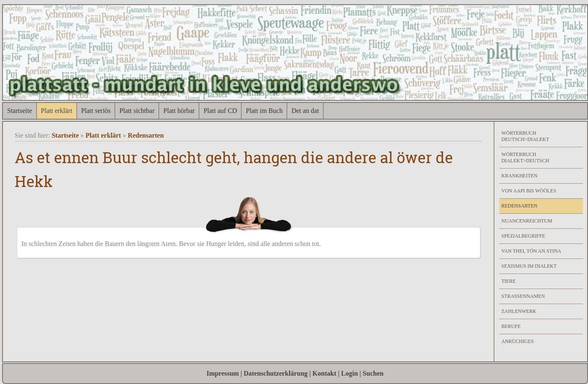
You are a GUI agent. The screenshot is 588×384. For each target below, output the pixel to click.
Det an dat (305, 111)
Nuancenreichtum (527, 221)
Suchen (373, 373)
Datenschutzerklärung (276, 373)
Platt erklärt (57, 111)
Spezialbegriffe (523, 236)
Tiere (508, 281)
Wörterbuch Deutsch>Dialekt (525, 136)
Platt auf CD (220, 111)
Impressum (223, 373)
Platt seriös (96, 111)
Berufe (511, 326)
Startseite (20, 111)
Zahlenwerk (519, 311)
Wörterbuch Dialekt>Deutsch (525, 157)
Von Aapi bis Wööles (529, 191)
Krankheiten (519, 176)
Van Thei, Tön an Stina (531, 251)
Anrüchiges (517, 341)
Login (349, 373)
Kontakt (325, 373)
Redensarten (146, 135)
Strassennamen (523, 296)
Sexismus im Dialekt (529, 266)
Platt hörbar (179, 111)
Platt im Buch (264, 111)
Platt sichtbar (137, 111)
